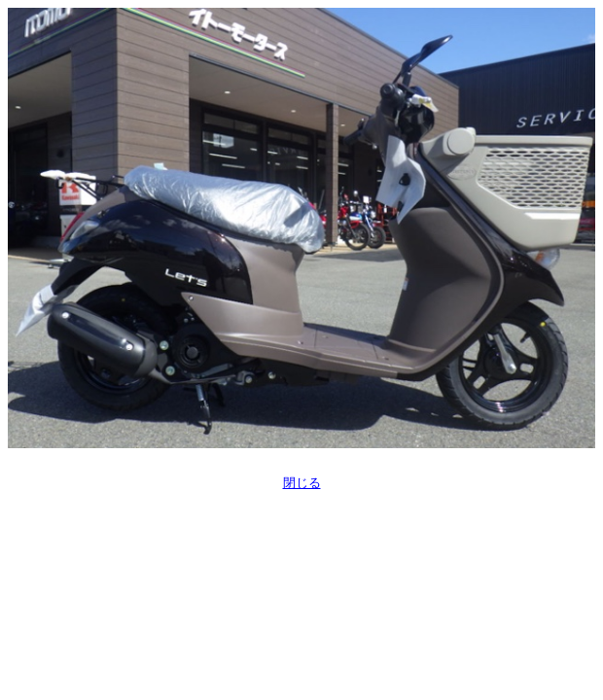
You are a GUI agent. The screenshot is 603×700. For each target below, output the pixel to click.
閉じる (302, 483)
